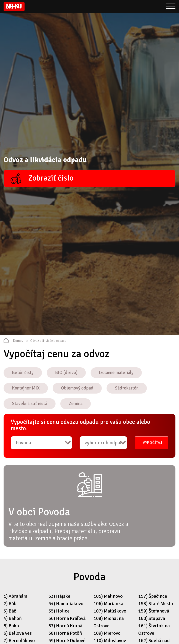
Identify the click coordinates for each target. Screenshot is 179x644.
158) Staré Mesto (156, 604)
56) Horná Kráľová (67, 618)
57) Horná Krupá (65, 626)
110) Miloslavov (110, 641)
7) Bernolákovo (19, 641)
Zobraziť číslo (51, 178)
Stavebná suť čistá (30, 404)
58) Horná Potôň (65, 633)
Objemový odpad (77, 388)
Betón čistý (23, 373)
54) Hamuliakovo (66, 604)
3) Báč (10, 611)
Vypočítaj (153, 443)
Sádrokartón (127, 388)
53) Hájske (59, 596)
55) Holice (59, 611)
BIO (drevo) (66, 373)
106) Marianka (108, 604)
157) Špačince (153, 596)
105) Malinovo (108, 596)
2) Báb (10, 604)
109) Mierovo (107, 633)
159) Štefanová (154, 611)
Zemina (76, 404)
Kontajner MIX (26, 388)
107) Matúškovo (110, 611)
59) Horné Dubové (67, 641)
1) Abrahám (15, 596)
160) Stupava (152, 618)
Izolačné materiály (116, 373)
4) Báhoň (13, 618)
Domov (18, 341)
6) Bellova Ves (18, 633)
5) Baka (11, 626)
